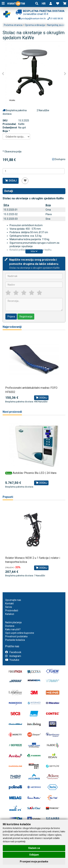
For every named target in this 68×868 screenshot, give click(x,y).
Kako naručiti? (13, 629)
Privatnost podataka (16, 636)
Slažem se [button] (34, 848)
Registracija (26, 317)
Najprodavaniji (12, 327)
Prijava (11, 317)
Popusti (8, 497)
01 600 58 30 (55, 18)
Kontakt (9, 603)
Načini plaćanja (13, 622)
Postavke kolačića (15, 640)
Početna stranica (13, 25)
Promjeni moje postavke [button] (34, 862)
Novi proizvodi (12, 412)
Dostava (10, 626)
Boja (6, 131)
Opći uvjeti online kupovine (20, 633)
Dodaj (11, 181)
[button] (51, 4)
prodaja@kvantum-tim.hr (32, 18)
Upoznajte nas (13, 600)
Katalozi (10, 614)
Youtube (12, 660)
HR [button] (44, 4)
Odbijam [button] (34, 855)
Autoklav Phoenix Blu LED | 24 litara (35, 473)
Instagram (13, 656)
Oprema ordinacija (35, 25)
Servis (9, 607)
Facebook (13, 652)
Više (34, 251)
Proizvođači (12, 610)
